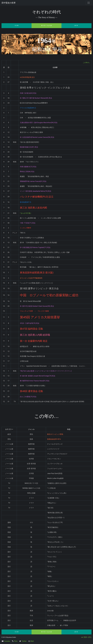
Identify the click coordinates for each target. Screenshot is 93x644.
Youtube (7, 641)
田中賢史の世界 (9, 3)
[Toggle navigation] (89, 3)
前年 (17, 26)
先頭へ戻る (86, 637)
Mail (32, 641)
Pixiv (16, 641)
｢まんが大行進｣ (26, 213)
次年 (76, 26)
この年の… (86, 63)
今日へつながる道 (47, 26)
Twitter (24, 641)
